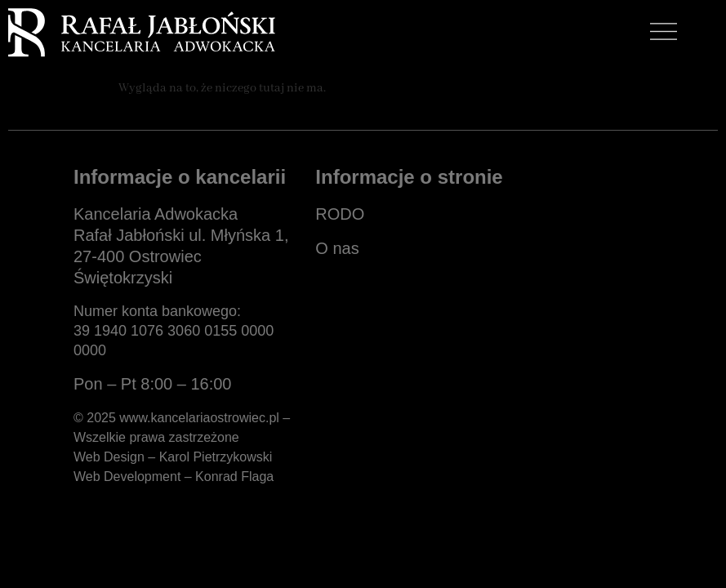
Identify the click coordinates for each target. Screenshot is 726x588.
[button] (664, 34)
